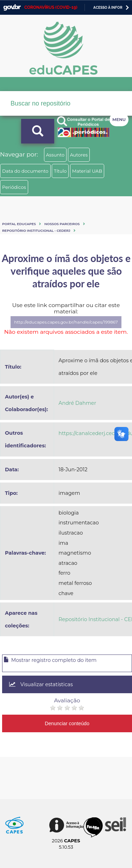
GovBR (12, 8)
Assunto (55, 155)
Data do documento (25, 171)
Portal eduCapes (19, 224)
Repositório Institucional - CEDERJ (36, 231)
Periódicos (14, 187)
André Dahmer (77, 403)
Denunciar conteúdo (67, 723)
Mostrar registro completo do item (50, 660)
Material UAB (87, 171)
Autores (79, 155)
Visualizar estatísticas (41, 684)
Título (60, 171)
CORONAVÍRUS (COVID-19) (51, 7)
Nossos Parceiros (62, 224)
